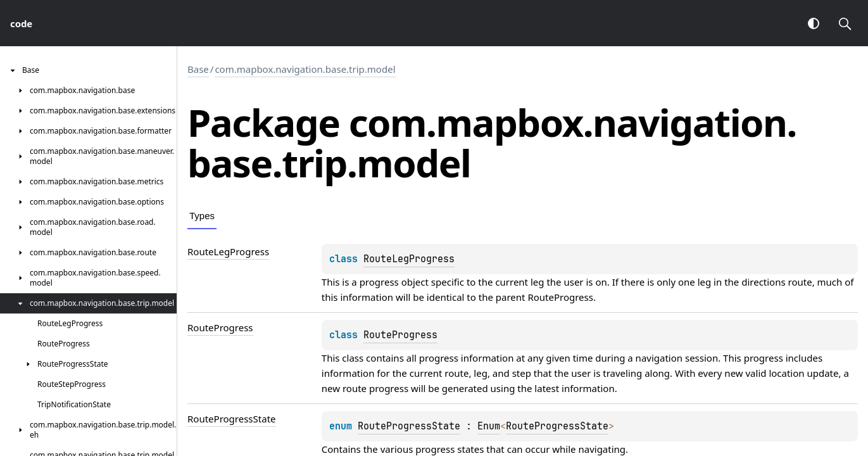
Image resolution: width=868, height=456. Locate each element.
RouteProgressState (409, 426)
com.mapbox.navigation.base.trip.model (305, 69)
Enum (489, 426)
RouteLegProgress (409, 259)
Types (202, 216)
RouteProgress (560, 297)
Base (198, 69)
